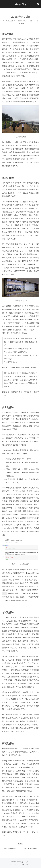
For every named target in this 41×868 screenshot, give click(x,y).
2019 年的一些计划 (31, 848)
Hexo (20, 864)
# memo (20, 843)
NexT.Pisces (27, 864)
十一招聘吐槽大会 (9, 848)
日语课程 (14, 244)
